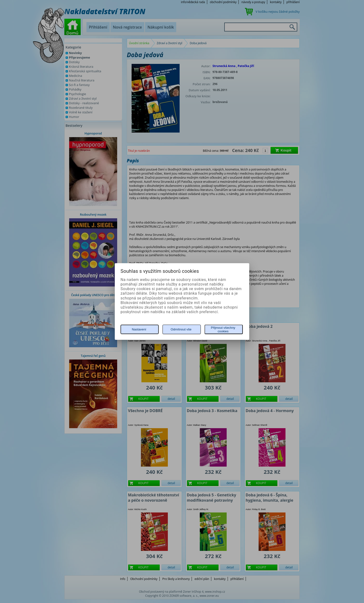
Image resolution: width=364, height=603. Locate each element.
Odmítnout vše (181, 329)
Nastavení (139, 329)
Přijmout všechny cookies (223, 329)
